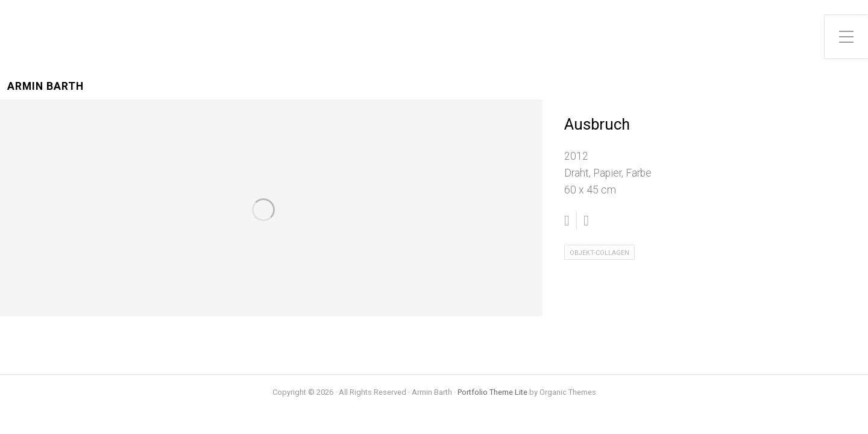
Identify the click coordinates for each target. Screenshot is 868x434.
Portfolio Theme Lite (492, 392)
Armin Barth (46, 86)
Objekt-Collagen (599, 253)
